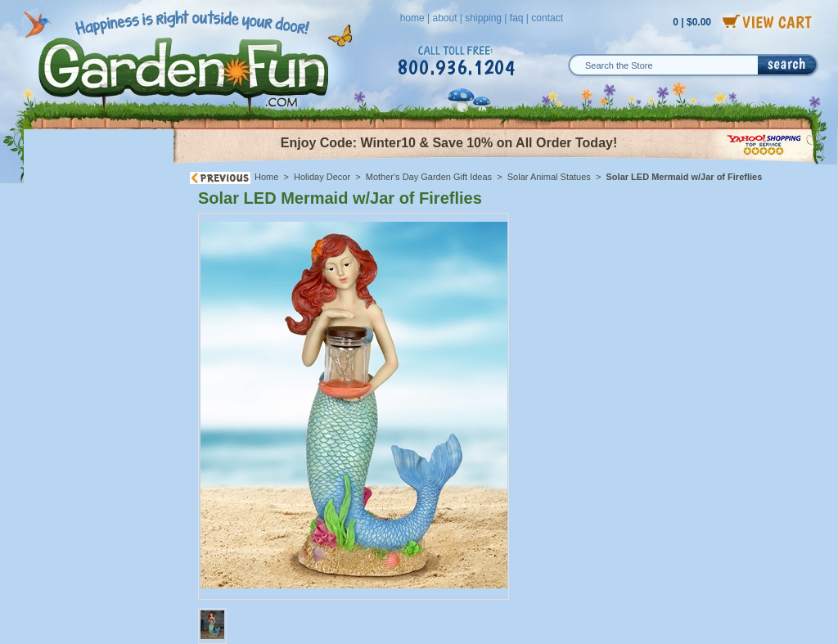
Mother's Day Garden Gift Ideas (429, 177)
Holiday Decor (322, 177)
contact (547, 18)
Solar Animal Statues (549, 177)
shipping (483, 18)
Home (266, 177)
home (412, 18)
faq (517, 18)
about (444, 18)
